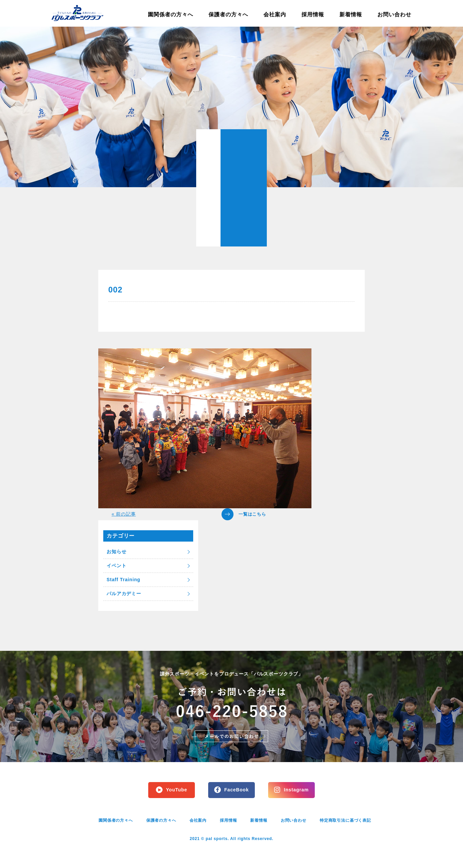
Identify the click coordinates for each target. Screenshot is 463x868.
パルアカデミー (124, 594)
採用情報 (313, 14)
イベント (116, 566)
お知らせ (116, 552)
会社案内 (275, 14)
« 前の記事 (124, 514)
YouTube (177, 790)
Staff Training (123, 580)
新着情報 (351, 14)
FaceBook (236, 790)
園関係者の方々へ (171, 14)
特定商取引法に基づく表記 (345, 820)
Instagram (296, 790)
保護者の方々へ (228, 14)
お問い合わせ (394, 14)
